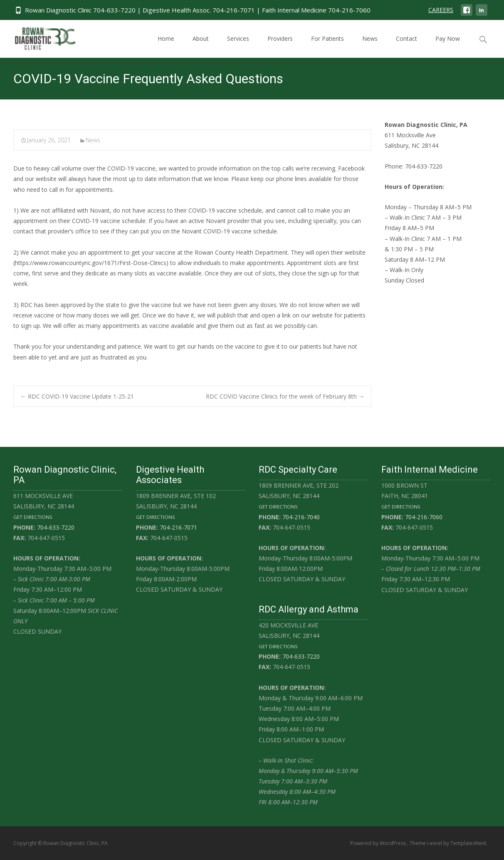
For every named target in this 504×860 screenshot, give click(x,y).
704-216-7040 (301, 517)
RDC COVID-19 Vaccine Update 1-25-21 (77, 396)
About (201, 46)
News (370, 46)
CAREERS (441, 10)
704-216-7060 (424, 517)
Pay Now (448, 46)
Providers (280, 46)
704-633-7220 (56, 527)
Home (166, 46)
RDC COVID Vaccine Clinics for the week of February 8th (285, 396)
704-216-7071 (178, 527)
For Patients (327, 46)
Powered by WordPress (379, 843)
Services (238, 46)
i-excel (435, 843)
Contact (406, 46)
